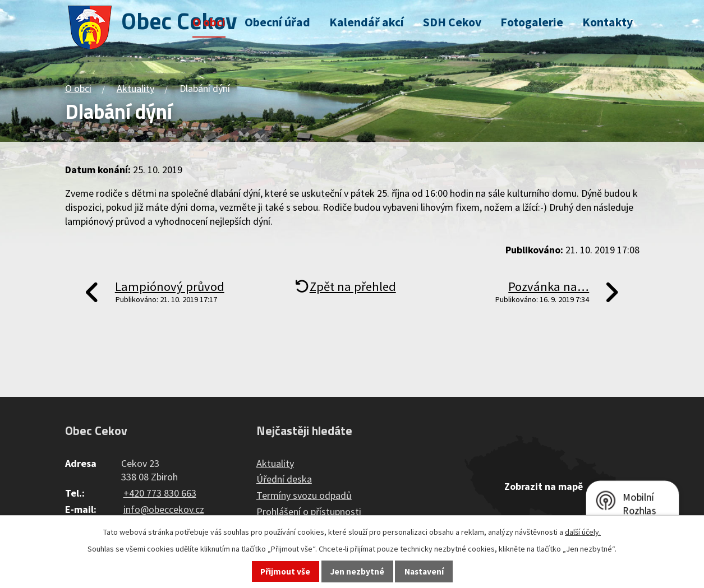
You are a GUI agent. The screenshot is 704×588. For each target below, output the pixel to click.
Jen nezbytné (357, 571)
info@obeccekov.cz (164, 509)
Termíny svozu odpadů (304, 495)
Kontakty (608, 22)
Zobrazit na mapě (544, 486)
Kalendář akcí (367, 22)
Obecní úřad (277, 22)
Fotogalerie (532, 22)
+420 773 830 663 (160, 493)
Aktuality (135, 88)
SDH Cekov (452, 22)
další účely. (583, 532)
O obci (209, 22)
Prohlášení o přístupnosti (309, 511)
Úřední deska (284, 479)
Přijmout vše (285, 571)
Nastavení (424, 571)
